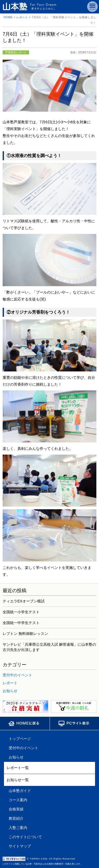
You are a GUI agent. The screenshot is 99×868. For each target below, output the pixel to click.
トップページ (20, 739)
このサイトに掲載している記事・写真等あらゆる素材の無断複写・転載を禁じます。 (49, 861)
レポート (22, 17)
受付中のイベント (17, 675)
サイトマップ (20, 846)
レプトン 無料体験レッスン (25, 634)
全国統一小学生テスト (21, 612)
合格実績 (16, 809)
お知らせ (10, 691)
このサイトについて (25, 837)
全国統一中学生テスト (21, 623)
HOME (8, 17)
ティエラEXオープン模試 (24, 601)
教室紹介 (16, 818)
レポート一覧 (18, 768)
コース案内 (18, 800)
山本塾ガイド (20, 791)
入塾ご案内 (18, 828)
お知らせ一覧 (18, 780)
